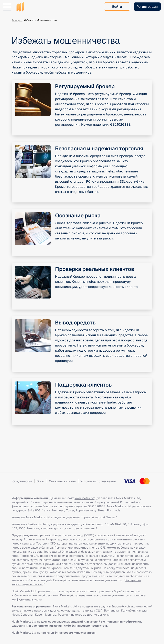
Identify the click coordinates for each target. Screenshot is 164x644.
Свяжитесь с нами (63, 481)
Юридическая (22, 481)
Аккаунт (17, 20)
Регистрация (147, 7)
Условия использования (98, 481)
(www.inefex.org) (85, 498)
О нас (41, 481)
